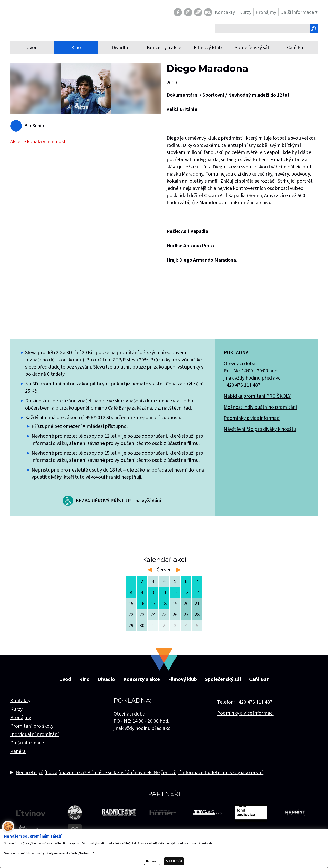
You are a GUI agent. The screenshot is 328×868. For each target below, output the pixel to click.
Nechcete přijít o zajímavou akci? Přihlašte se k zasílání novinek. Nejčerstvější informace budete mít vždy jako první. (140, 773)
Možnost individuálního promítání (260, 407)
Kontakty (20, 701)
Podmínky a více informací (252, 418)
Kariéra (18, 751)
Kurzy (16, 709)
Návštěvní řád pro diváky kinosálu (260, 429)
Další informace (27, 743)
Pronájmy (21, 718)
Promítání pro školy (32, 726)
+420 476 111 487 (242, 385)
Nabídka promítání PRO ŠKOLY (257, 396)
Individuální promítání (34, 734)
